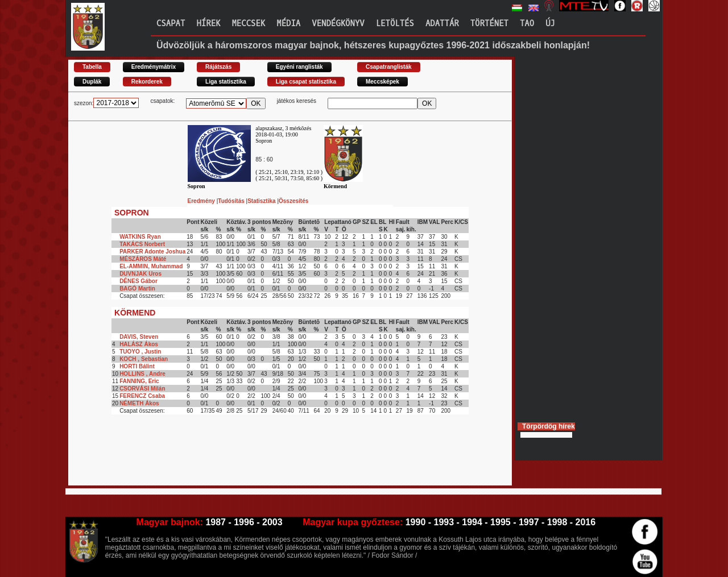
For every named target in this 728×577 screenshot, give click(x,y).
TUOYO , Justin (140, 352)
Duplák (92, 82)
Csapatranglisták (389, 67)
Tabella (92, 67)
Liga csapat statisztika (306, 82)
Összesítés (293, 201)
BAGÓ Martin (137, 288)
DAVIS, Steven (139, 337)
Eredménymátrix (154, 67)
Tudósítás (232, 201)
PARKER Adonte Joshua (152, 252)
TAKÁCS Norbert (142, 244)
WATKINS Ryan (140, 237)
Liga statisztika (226, 82)
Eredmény (202, 201)
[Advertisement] (275, 460)
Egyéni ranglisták (299, 67)
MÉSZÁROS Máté (143, 259)
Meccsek (248, 24)
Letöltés (395, 24)
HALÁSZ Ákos (139, 344)
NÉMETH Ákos (139, 403)
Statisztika (262, 201)
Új (550, 24)
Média (288, 24)
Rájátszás (218, 67)
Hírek (208, 24)
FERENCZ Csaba (142, 396)
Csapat (171, 24)
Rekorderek (147, 82)
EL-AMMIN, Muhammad (151, 266)
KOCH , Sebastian (144, 359)
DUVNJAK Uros (140, 274)
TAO (527, 24)
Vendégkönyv (338, 24)
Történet (489, 24)
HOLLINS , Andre (142, 374)
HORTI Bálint (137, 366)
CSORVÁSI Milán (142, 389)
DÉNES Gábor (138, 281)
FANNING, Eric (139, 381)
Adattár (442, 24)
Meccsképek (382, 82)
